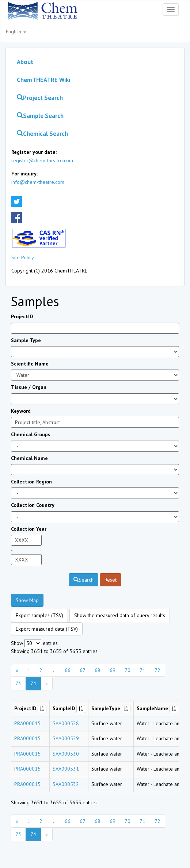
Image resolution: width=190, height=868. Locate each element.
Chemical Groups (31, 434)
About (25, 62)
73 (18, 683)
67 (83, 670)
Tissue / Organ (29, 387)
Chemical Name (29, 458)
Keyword (21, 411)
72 (157, 670)
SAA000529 (66, 738)
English (16, 31)
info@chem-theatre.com (38, 182)
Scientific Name (30, 364)
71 (142, 670)
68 (98, 670)
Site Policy (23, 257)
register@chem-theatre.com (42, 160)
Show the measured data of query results (120, 615)
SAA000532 (66, 784)
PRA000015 (27, 723)
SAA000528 (66, 723)
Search (83, 580)
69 (113, 670)
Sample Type (26, 340)
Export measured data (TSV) (47, 629)
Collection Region (31, 482)
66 (68, 670)
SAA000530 (66, 754)
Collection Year (29, 529)
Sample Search (40, 116)
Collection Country (33, 505)
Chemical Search (42, 134)
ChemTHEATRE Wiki (43, 80)
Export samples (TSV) (39, 615)
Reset (111, 580)
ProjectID (22, 316)
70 (128, 670)
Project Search (40, 98)
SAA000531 (66, 769)
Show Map (27, 600)
